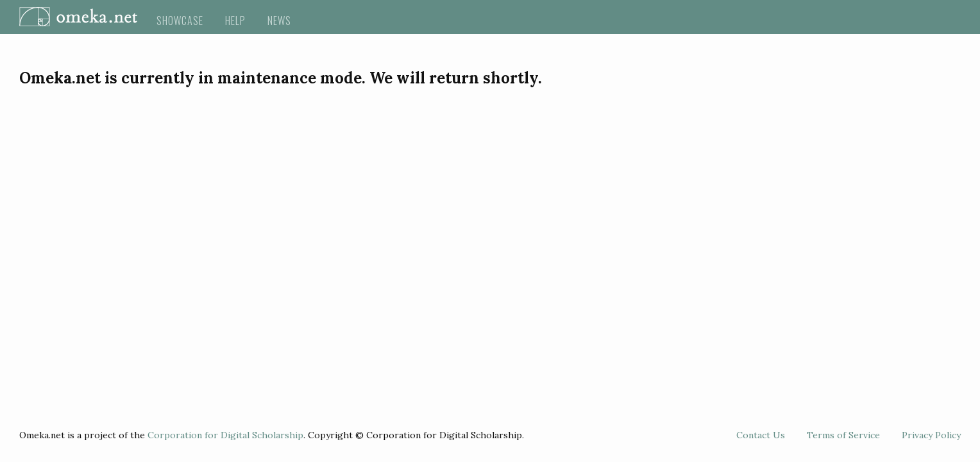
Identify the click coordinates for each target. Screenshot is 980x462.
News (279, 21)
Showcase (180, 21)
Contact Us (761, 435)
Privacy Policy (931, 435)
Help (235, 21)
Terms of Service (843, 435)
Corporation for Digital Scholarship (225, 435)
